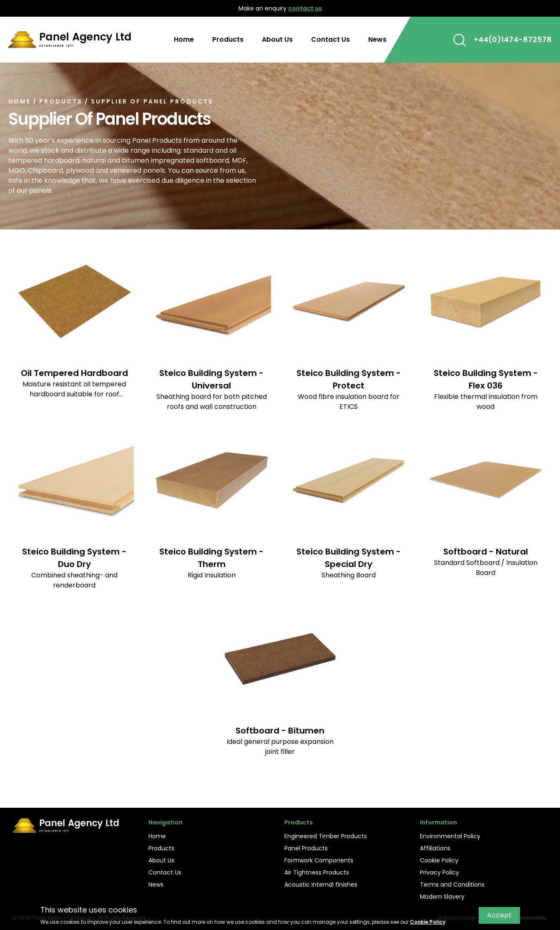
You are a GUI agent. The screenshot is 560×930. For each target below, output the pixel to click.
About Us (277, 39)
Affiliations (435, 848)
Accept (499, 915)
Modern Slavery (442, 897)
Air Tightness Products (317, 872)
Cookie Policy (439, 860)
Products (228, 39)
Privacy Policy (439, 872)
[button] (460, 40)
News (377, 39)
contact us (305, 8)
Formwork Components (319, 860)
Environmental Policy (450, 836)
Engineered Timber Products (326, 836)
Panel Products (306, 848)
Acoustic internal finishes (321, 885)
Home (184, 39)
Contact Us (330, 39)
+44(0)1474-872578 (513, 39)
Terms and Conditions (452, 885)
